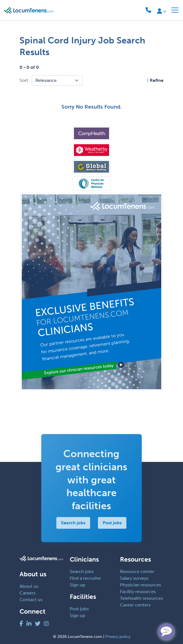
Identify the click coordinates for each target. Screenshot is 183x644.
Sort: (25, 80)
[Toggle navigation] (175, 10)
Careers (27, 593)
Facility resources (138, 592)
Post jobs (112, 523)
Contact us (31, 600)
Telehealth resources (141, 598)
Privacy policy (118, 637)
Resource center (137, 571)
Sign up (78, 585)
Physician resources (140, 585)
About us (29, 586)
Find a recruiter (86, 578)
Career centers (135, 605)
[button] (155, 80)
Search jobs (74, 523)
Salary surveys (134, 578)
